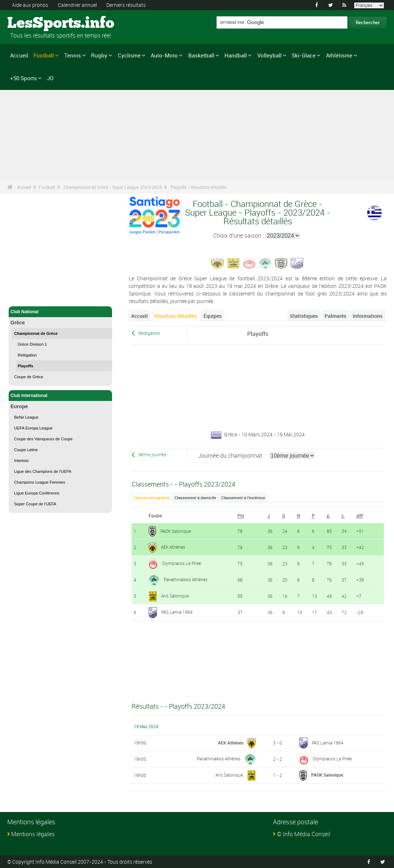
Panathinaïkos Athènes (186, 579)
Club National (60, 312)
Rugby (99, 55)
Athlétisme (339, 55)
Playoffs (25, 366)
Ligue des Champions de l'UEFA (43, 471)
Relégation (27, 355)
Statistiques (304, 316)
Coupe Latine (26, 450)
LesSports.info (35, 23)
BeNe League (26, 417)
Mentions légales (33, 834)
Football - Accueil (29, 297)
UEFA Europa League (33, 428)
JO (50, 78)
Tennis (73, 55)
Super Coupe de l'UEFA (35, 504)
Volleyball (269, 55)
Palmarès (335, 316)
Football (44, 55)
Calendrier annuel (77, 5)
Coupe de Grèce (29, 377)
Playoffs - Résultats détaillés (199, 187)
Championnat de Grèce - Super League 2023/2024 (113, 187)
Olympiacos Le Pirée (181, 563)
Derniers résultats (126, 5)
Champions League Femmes (40, 482)
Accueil (19, 55)
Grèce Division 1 (32, 344)
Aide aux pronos (30, 5)
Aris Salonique (175, 596)
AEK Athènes (173, 547)
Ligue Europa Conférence (37, 493)
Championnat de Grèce (36, 333)
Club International (60, 396)
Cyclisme (129, 55)
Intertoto (21, 461)
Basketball (201, 55)
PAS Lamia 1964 (177, 612)
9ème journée (153, 455)
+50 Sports (23, 78)
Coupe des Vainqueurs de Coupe (43, 439)
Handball (236, 55)
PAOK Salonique (176, 531)
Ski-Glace (304, 55)
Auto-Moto (164, 55)
